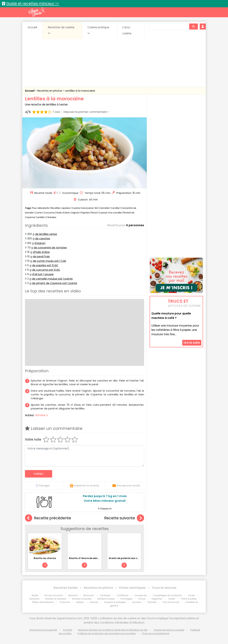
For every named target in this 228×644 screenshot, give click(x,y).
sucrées (137, 602)
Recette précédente (48, 518)
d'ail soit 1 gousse (43, 274)
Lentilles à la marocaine (80, 91)
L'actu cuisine (127, 30)
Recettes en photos (50, 91)
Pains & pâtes (189, 599)
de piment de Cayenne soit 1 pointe (55, 283)
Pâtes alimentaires (43, 602)
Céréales (51, 217)
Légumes (157, 599)
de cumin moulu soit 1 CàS (49, 261)
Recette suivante (124, 518)
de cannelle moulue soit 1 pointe (52, 279)
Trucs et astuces (164, 588)
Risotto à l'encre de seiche (85, 558)
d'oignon (40, 243)
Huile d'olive (63, 213)
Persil (94, 213)
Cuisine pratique (98, 30)
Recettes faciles (66, 588)
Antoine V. (42, 415)
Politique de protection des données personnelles (107, 633)
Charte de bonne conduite (169, 630)
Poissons (65, 602)
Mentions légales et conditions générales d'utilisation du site (113, 630)
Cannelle (104, 208)
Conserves (141, 595)
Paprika (85, 213)
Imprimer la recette (84, 486)
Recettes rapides (60, 208)
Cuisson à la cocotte (110, 213)
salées (80, 602)
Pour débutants (41, 208)
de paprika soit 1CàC (45, 265)
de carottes (43, 238)
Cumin (38, 213)
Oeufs (172, 599)
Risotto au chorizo (45, 558)
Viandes (152, 602)
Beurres (73, 595)
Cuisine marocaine (82, 208)
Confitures (122, 595)
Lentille (41, 217)
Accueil (32, 27)
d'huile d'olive (41, 252)
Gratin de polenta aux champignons (131, 558)
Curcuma (49, 213)
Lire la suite (192, 343)
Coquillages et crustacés (167, 595)
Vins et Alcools (171, 602)
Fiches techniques (132, 588)
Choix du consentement (155, 633)
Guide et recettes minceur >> (33, 3)
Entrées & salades (56, 599)
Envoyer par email (126, 486)
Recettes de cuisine (61, 30)
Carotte (115, 208)
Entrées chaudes (82, 599)
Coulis (191, 595)
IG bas (142, 599)
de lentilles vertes (46, 234)
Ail (96, 208)
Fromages (127, 599)
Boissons (89, 595)
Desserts (34, 599)
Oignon (75, 213)
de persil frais (41, 256)
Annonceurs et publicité (43, 630)
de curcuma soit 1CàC (46, 270)
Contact (68, 630)
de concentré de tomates (50, 248)
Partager (43, 486)
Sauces (94, 602)
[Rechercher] (193, 26)
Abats (35, 595)
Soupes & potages (115, 602)
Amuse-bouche (53, 595)
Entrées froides (106, 599)
